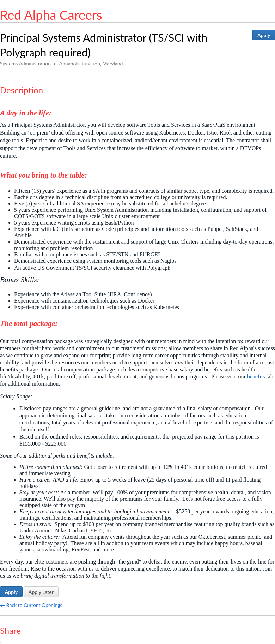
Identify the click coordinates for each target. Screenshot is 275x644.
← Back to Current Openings (31, 605)
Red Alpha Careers (51, 15)
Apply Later (41, 592)
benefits (256, 377)
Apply (264, 35)
